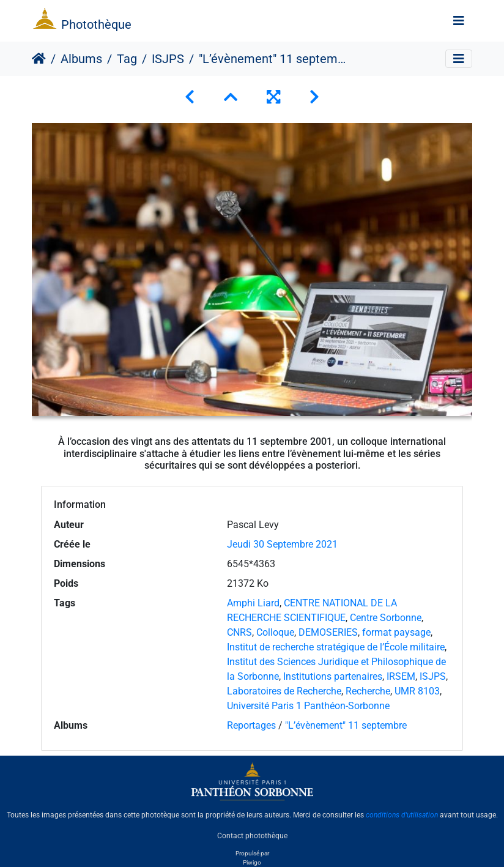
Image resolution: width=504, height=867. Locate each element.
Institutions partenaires (333, 676)
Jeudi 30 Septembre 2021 (282, 544)
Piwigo (252, 862)
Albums (81, 59)
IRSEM (401, 676)
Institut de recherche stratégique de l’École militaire (336, 647)
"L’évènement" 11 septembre (346, 725)
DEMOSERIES (328, 632)
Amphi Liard (253, 603)
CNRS (239, 632)
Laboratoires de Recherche (284, 691)
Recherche (368, 691)
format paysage (396, 632)
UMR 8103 (417, 691)
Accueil (39, 59)
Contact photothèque (252, 836)
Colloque (275, 632)
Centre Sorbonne (386, 618)
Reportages (251, 725)
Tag (127, 59)
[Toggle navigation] (459, 21)
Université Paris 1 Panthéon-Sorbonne (308, 706)
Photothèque (96, 24)
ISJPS (168, 59)
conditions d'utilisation (402, 815)
